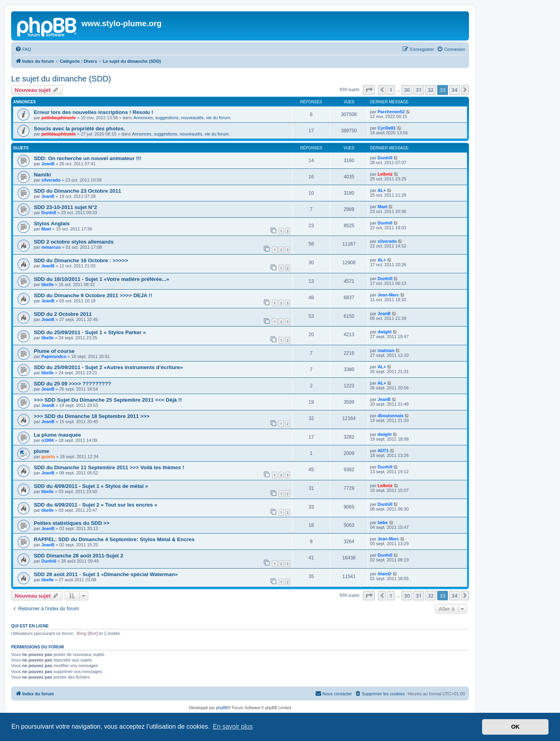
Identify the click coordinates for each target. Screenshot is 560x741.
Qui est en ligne (30, 626)
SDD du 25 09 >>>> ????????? (73, 384)
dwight (385, 332)
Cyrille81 (387, 128)
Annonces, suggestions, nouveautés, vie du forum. (182, 118)
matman (386, 350)
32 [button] (431, 90)
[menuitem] (23, 49)
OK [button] (515, 727)
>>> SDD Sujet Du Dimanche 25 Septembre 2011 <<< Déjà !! (108, 400)
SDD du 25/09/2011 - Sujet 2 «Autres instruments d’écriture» (108, 367)
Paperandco (54, 356)
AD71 (383, 451)
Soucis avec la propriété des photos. (79, 129)
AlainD (385, 574)
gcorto (48, 457)
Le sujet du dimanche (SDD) (61, 79)
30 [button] (407, 90)
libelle (47, 284)
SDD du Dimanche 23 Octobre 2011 (78, 191)
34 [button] (454, 90)
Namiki (42, 175)
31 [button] (419, 90)
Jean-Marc (388, 295)
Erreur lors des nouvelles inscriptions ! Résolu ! (93, 112)
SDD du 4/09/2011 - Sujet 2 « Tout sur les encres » (96, 505)
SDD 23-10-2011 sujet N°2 (65, 207)
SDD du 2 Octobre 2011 (63, 314)
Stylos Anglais (52, 223)
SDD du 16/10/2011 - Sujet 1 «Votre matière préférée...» (102, 279)
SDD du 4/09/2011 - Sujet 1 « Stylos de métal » (91, 486)
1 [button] (391, 90)
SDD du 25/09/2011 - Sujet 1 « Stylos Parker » (90, 332)
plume (42, 451)
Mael (382, 207)
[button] (369, 90)
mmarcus (51, 247)
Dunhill (385, 158)
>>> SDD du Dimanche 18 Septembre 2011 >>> (92, 416)
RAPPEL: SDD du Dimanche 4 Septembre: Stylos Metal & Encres (114, 539)
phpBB (222, 708)
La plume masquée (57, 435)
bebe (383, 522)
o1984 (47, 440)
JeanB (48, 164)
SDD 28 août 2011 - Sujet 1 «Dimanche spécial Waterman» (106, 574)
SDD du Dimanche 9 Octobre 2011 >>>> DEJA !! (93, 295)
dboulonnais (390, 416)
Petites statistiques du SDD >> (72, 523)
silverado (51, 180)
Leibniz (385, 174)
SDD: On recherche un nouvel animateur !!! (87, 158)
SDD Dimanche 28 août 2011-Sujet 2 (78, 556)
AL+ (382, 190)
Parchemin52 (391, 112)
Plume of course (54, 351)
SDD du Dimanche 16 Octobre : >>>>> (81, 260)
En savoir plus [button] (233, 726)
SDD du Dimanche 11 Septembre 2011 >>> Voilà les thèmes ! (109, 467)
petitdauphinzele (59, 118)
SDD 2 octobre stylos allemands (74, 242)
